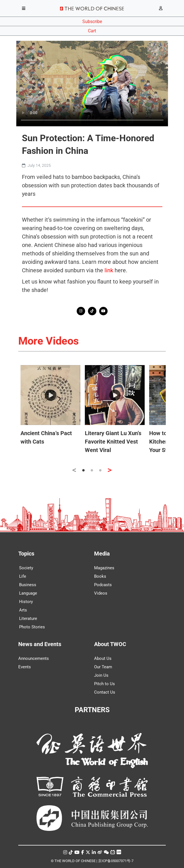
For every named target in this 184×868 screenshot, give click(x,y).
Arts (23, 610)
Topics (26, 554)
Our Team (103, 667)
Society (26, 568)
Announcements (34, 658)
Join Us (101, 675)
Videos (101, 593)
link (109, 270)
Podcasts (103, 585)
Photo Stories (32, 627)
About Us (103, 658)
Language (28, 593)
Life (23, 576)
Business (28, 585)
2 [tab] (92, 471)
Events (25, 667)
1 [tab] (83, 471)
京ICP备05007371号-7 (116, 861)
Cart (92, 31)
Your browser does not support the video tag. (92, 84)
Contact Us (105, 692)
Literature (28, 619)
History (26, 602)
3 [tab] (100, 471)
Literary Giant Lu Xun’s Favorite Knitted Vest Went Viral (113, 442)
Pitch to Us (105, 684)
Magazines (104, 568)
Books (100, 576)
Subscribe (92, 22)
